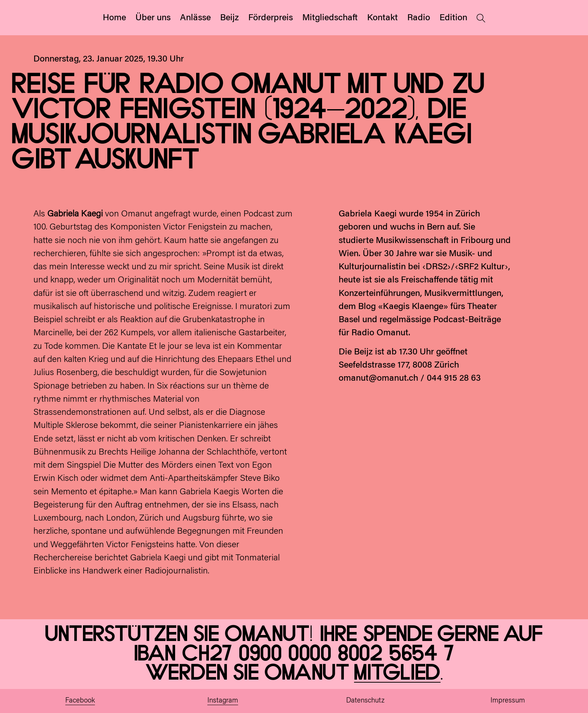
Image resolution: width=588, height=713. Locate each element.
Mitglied (397, 673)
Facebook (80, 701)
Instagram (223, 701)
